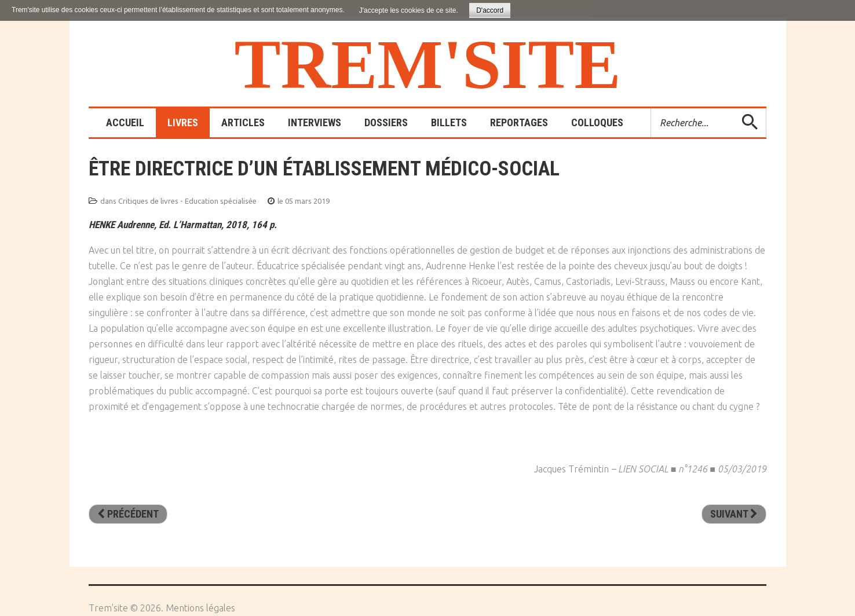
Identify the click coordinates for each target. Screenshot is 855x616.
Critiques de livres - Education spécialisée (187, 201)
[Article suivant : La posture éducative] (734, 514)
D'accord (490, 10)
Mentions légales (200, 608)
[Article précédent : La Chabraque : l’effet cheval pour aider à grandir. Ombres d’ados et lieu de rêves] (128, 514)
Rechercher (651, 109)
